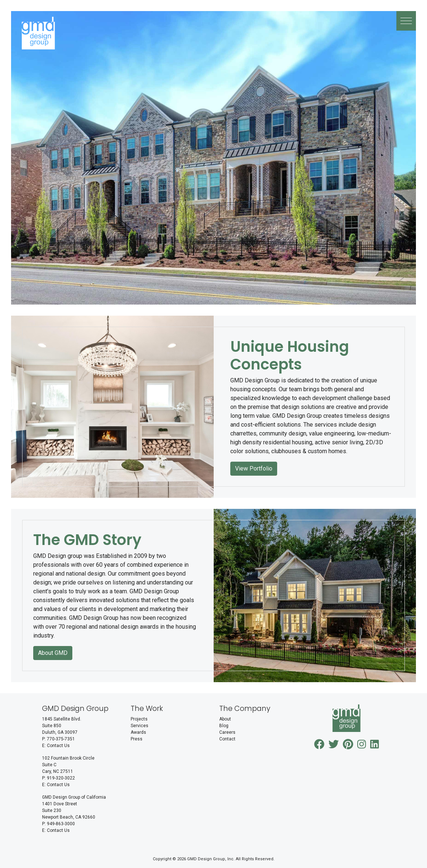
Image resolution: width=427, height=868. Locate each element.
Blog (224, 726)
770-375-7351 (61, 739)
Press (137, 739)
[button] (406, 21)
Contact (227, 739)
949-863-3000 (61, 824)
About (225, 719)
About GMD (53, 653)
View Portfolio (254, 468)
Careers (227, 732)
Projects (139, 719)
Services (140, 726)
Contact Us (58, 746)
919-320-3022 (61, 778)
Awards (138, 732)
